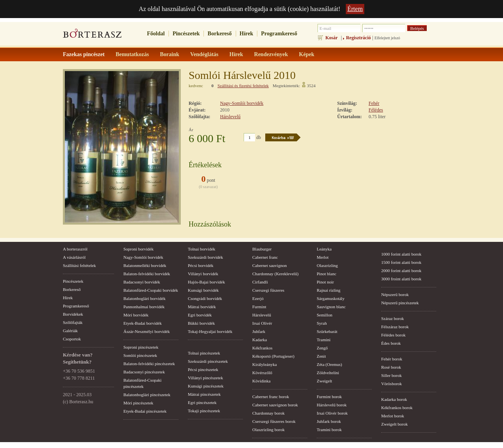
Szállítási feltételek (79, 265)
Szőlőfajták (73, 322)
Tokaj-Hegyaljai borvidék (210, 331)
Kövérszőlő (262, 373)
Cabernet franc (265, 257)
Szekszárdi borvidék (206, 257)
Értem (355, 9)
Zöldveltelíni (328, 373)
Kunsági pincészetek (206, 386)
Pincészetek (186, 34)
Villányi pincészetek (205, 378)
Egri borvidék (200, 315)
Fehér (374, 103)
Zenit (321, 356)
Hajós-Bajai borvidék (206, 282)
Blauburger (262, 249)
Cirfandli (260, 282)
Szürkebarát (327, 331)
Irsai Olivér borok (332, 413)
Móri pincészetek (138, 403)
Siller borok (391, 375)
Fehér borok (392, 359)
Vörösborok (392, 384)
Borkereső (219, 34)
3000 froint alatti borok (401, 279)
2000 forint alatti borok (401, 271)
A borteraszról (75, 249)
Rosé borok (391, 367)
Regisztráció (358, 38)
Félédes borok (393, 335)
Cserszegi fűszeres (268, 290)
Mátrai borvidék (202, 307)
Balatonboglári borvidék (144, 298)
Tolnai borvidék (202, 249)
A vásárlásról (74, 257)
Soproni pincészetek (141, 347)
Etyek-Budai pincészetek (145, 411)
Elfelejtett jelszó (387, 38)
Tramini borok (329, 430)
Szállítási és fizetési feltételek (243, 86)
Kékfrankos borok (397, 408)
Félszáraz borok (395, 327)
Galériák (70, 331)
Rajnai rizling (329, 290)
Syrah (322, 323)
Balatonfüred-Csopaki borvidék (151, 290)
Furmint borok (329, 397)
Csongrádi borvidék (205, 298)
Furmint (259, 307)
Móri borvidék (136, 315)
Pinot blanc (327, 274)
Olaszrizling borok (268, 430)
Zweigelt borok (395, 424)
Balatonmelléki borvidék (145, 265)
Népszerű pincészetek (400, 303)
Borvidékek (73, 314)
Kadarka (260, 340)
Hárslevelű (230, 117)
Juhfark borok (329, 421)
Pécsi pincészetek (203, 369)
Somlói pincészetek (140, 355)
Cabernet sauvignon (270, 265)
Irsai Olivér (262, 323)
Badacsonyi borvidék (142, 282)
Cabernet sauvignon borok (275, 405)
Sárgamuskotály (331, 298)
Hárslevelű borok (332, 405)
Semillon (325, 315)
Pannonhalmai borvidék (144, 307)
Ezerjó (258, 298)
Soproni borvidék (139, 249)
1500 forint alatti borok (401, 262)
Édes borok (391, 343)
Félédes (376, 110)
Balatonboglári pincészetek (147, 395)
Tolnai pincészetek (204, 353)
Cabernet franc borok (271, 397)
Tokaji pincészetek (204, 411)
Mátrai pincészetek (204, 394)
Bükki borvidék (201, 323)
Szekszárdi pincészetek (208, 361)
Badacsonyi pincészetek (144, 372)
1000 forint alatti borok (401, 254)
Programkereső (279, 34)
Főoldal (156, 34)
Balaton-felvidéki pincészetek (149, 364)
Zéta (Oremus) (329, 364)
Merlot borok (393, 416)
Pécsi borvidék (201, 265)
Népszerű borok (395, 294)
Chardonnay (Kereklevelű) (275, 274)
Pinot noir (325, 282)
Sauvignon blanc (331, 307)
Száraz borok (393, 318)
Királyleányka (264, 364)
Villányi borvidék (203, 274)
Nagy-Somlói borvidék (242, 103)
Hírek (247, 34)
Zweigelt (324, 381)
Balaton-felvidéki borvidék (147, 274)
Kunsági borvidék (203, 290)
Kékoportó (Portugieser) (273, 356)
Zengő (322, 348)
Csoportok (72, 339)
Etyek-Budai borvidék (142, 323)
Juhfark (259, 331)
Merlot (323, 257)
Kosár (331, 38)
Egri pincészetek (202, 402)
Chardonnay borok (268, 413)
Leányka (324, 249)
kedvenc (196, 86)
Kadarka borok (394, 399)
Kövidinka (261, 381)
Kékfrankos (262, 348)
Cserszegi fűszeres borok (274, 421)
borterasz (92, 36)
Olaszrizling (327, 265)
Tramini (324, 340)
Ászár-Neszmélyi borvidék (147, 331)
